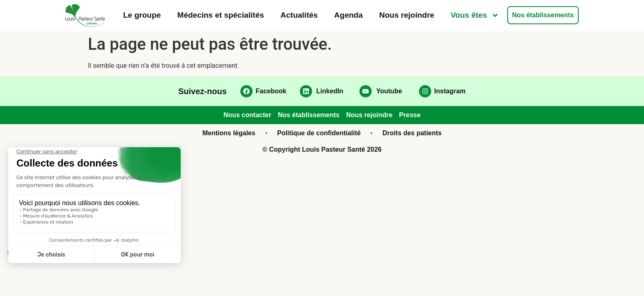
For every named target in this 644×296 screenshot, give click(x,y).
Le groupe (142, 15)
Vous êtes (475, 15)
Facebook (271, 91)
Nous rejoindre (407, 15)
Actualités (299, 15)
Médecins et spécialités (221, 15)
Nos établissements (543, 15)
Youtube (389, 91)
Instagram (450, 91)
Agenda (349, 15)
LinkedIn (330, 91)
